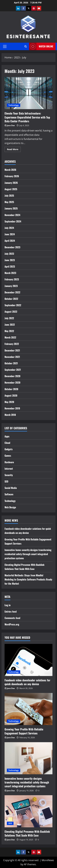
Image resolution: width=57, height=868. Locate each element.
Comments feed (12, 618)
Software (9, 494)
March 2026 (10, 170)
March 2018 (10, 415)
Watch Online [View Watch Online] (41, 46)
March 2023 (10, 273)
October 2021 (11, 363)
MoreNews (48, 860)
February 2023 (12, 279)
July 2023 (9, 254)
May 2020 (9, 402)
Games (8, 456)
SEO (6, 481)
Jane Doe (11, 125)
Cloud (7, 443)
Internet (9, 469)
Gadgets (9, 449)
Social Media (11, 488)
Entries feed (11, 611)
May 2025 (9, 202)
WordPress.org (12, 624)
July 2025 (9, 196)
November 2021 (12, 357)
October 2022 (11, 299)
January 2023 (11, 286)
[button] (5, 46)
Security (9, 475)
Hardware (9, 462)
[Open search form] (26, 46)
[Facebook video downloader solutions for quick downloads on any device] (28, 660)
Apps (7, 436)
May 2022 (9, 331)
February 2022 (12, 344)
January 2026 (11, 183)
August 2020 (11, 395)
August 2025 (11, 189)
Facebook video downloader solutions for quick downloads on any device (27, 682)
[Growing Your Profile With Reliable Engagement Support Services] (28, 709)
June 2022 (10, 325)
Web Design (10, 507)
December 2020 (12, 376)
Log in (8, 605)
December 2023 (12, 247)
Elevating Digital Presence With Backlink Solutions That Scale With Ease (27, 833)
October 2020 (11, 389)
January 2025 (11, 208)
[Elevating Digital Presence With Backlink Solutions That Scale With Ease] (28, 811)
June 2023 (10, 260)
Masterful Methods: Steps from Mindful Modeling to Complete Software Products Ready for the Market (28, 579)
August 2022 (11, 312)
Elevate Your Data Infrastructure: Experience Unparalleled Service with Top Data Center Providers (28, 93)
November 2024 (12, 215)
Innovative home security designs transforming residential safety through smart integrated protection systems (28, 554)
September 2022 (13, 305)
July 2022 (9, 318)
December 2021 (12, 350)
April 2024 (10, 241)
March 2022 (10, 337)
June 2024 (10, 234)
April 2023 (10, 266)
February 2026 (12, 176)
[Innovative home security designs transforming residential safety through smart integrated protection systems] (28, 758)
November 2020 (12, 382)
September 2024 (13, 221)
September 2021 (13, 370)
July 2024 (9, 228)
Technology (14, 105)
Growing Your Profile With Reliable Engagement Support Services (24, 731)
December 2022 (12, 292)
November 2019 (12, 408)
